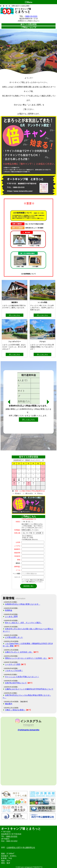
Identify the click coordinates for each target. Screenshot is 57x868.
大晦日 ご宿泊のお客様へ (15, 710)
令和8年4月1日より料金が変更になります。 (23, 604)
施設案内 (9, 704)
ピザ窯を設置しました (14, 637)
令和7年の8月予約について (16, 683)
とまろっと (23, 12)
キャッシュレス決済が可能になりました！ (22, 677)
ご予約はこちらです (28, 27)
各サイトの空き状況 (28, 24)
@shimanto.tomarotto (28, 730)
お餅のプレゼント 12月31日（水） (19, 652)
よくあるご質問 (11, 617)
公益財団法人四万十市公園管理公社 (21, 848)
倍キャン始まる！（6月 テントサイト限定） (23, 623)
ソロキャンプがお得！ (14, 671)
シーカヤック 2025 (13, 664)
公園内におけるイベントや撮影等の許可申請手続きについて (29, 689)
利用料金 (9, 610)
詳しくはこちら (15, 315)
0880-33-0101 (31, 16)
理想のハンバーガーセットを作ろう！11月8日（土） (26, 658)
